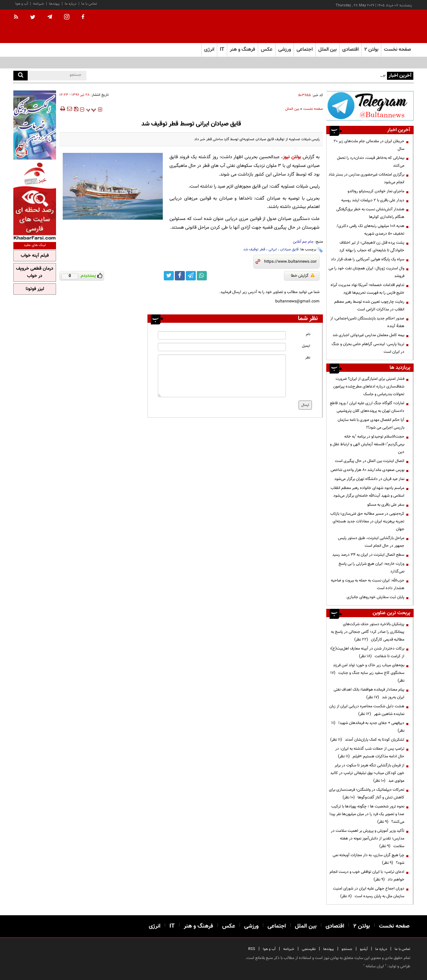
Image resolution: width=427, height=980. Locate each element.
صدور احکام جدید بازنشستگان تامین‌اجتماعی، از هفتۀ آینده (367, 322)
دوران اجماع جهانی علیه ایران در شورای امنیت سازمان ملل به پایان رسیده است (369, 892)
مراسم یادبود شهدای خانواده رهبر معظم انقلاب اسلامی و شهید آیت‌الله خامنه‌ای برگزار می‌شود (367, 492)
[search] (21, 76)
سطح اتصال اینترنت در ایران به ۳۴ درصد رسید (368, 555)
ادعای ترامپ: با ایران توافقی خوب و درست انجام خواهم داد (367, 876)
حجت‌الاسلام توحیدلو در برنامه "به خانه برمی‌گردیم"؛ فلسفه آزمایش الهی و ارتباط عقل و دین (367, 444)
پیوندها (54, 4)
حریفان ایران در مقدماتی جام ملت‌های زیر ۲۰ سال (369, 145)
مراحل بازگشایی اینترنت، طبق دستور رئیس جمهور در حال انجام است (371, 542)
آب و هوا (22, 4)
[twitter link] (169, 276)
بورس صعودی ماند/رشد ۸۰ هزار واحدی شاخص (367, 470)
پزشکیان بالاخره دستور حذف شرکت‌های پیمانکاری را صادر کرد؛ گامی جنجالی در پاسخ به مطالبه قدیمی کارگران (368, 632)
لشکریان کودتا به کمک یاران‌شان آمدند (367, 740)
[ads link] (370, 106)
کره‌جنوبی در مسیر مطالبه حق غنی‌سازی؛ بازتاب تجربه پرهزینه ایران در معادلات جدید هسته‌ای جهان (367, 521)
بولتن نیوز (292, 157)
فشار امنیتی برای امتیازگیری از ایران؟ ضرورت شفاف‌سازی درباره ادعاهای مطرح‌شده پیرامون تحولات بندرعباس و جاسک (369, 387)
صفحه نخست (397, 50)
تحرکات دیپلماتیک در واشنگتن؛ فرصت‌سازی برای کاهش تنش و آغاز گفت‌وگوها (367, 794)
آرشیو (364, 949)
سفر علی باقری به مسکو (386, 505)
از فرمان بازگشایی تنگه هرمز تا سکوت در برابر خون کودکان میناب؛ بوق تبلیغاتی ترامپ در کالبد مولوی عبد (367, 773)
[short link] (290, 262)
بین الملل (292, 109)
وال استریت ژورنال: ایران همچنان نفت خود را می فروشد (366, 272)
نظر (308, 358)
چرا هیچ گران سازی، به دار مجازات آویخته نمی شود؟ (368, 859)
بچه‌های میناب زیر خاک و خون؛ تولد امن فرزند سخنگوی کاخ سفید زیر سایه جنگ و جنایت (367, 673)
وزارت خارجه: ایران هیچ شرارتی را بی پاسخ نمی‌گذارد (371, 568)
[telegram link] (191, 276)
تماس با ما (89, 4)
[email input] (222, 347)
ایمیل (306, 346)
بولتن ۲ (371, 50)
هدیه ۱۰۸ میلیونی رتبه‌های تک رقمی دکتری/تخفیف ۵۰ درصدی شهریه (370, 230)
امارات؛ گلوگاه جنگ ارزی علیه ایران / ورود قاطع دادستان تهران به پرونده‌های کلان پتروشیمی (367, 407)
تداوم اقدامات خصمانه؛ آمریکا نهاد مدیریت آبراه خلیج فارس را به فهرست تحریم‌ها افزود (367, 289)
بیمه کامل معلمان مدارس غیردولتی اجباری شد (368, 335)
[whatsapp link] (202, 276)
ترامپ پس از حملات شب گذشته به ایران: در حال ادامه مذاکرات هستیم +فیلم (370, 753)
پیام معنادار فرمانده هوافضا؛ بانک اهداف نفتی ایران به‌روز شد (369, 693)
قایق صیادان (289, 250)
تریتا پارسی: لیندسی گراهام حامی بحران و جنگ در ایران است (368, 348)
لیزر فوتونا (35, 289)
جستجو (347, 949)
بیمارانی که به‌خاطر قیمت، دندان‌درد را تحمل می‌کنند (371, 162)
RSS (252, 949)
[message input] (222, 376)
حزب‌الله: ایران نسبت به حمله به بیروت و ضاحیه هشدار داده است (368, 584)
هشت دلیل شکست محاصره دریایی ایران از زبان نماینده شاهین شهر (367, 710)
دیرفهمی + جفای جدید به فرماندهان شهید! (368, 727)
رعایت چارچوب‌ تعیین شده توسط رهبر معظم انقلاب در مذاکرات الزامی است (369, 306)
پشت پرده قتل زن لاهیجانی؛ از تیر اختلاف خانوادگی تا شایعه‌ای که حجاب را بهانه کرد (372, 247)
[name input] (222, 335)
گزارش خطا (303, 276)
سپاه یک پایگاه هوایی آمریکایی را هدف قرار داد (368, 259)
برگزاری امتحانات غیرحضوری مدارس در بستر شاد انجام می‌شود (366, 178)
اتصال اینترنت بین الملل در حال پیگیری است (370, 461)
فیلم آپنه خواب (35, 256)
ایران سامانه (375, 966)
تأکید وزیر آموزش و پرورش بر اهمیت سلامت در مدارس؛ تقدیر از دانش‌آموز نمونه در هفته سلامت (368, 838)
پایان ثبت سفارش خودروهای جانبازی (375, 597)
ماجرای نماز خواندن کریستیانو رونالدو (376, 191)
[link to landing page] (380, 27)
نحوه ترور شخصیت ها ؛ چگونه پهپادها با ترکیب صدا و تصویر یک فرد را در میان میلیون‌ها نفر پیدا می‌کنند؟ (367, 814)
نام (308, 334)
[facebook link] (180, 276)
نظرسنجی (309, 949)
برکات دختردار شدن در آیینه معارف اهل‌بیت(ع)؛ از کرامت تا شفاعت (367, 652)
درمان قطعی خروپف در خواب (35, 272)
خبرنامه (39, 4)
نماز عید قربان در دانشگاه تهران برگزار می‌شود (369, 479)
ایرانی (273, 250)
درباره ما (71, 4)
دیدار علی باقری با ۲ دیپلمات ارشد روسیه (373, 200)
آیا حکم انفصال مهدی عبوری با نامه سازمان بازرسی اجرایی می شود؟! (371, 424)
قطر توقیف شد (254, 250)
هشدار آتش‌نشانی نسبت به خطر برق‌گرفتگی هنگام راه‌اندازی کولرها (370, 213)
